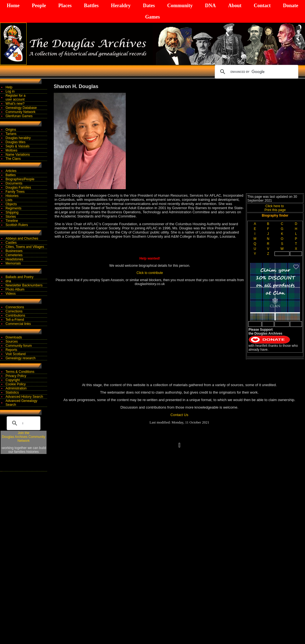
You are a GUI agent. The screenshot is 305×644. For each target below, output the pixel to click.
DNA (210, 6)
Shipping (12, 212)
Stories (11, 217)
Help (9, 87)
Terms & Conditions (20, 372)
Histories (12, 196)
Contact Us (179, 415)
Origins (11, 130)
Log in (10, 91)
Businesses (14, 251)
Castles (11, 243)
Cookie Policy (16, 384)
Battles (91, 6)
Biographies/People (20, 179)
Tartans (11, 134)
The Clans (13, 159)
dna (8, 281)
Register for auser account (16, 98)
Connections (15, 307)
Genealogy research (20, 358)
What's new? (15, 104)
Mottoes (11, 150)
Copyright (13, 380)
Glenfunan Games (19, 116)
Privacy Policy (16, 376)
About (235, 6)
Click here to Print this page (275, 208)
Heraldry (121, 6)
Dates (149, 6)
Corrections (14, 311)
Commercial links (18, 324)
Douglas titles (16, 142)
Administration (16, 388)
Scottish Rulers (17, 225)
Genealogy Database (21, 108)
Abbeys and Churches (22, 238)
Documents (14, 183)
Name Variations (18, 155)
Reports (11, 350)
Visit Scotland (16, 354)
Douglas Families (18, 188)
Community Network (20, 112)
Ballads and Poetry (20, 277)
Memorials (13, 263)
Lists (9, 200)
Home (13, 6)
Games (152, 17)
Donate (290, 6)
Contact (262, 6)
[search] (256, 72)
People (39, 6)
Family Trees (15, 192)
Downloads (14, 337)
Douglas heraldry (18, 138)
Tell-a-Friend (15, 320)
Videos (11, 294)
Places (65, 6)
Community (180, 6)
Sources (12, 342)
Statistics (12, 392)
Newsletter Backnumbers (24, 285)
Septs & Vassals (17, 146)
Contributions (15, 315)
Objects (11, 204)
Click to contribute (150, 273)
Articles (11, 171)
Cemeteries (14, 255)
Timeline (12, 221)
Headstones (14, 259)
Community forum (19, 346)
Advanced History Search (24, 397)
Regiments (13, 208)
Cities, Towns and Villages (25, 247)
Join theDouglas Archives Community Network (24, 437)
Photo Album (15, 289)
